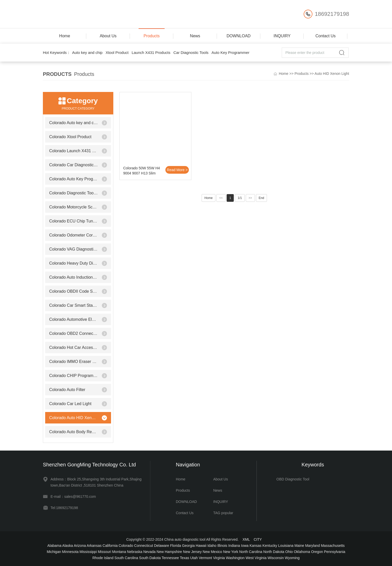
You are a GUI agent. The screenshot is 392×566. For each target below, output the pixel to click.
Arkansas (94, 546)
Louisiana (286, 546)
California (110, 546)
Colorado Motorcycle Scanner (74, 207)
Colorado (126, 546)
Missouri (104, 552)
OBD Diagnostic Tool (293, 479)
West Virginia (256, 558)
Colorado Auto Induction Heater (74, 277)
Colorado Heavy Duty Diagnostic (74, 263)
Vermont (205, 558)
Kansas (256, 546)
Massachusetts (333, 546)
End (261, 198)
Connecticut (144, 546)
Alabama (54, 546)
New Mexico (212, 552)
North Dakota (274, 552)
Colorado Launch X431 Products (74, 151)
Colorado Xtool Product (70, 137)
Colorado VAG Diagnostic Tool (74, 249)
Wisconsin (276, 558)
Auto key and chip (87, 52)
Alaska (68, 546)
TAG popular (223, 513)
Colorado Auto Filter (67, 390)
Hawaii (201, 546)
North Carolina (251, 552)
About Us (108, 36)
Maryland (313, 546)
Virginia (219, 558)
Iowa (245, 546)
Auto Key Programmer (230, 52)
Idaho (212, 546)
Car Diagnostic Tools (191, 52)
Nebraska (135, 552)
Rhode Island (103, 558)
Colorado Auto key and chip (74, 123)
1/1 (240, 198)
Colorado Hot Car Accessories (74, 347)
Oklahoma (302, 552)
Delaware (161, 546)
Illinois (222, 546)
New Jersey (192, 552)
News (195, 36)
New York (231, 552)
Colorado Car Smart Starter (74, 305)
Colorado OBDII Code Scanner (74, 291)
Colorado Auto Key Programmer (74, 179)
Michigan (54, 552)
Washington (235, 558)
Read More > (177, 170)
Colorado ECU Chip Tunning (74, 221)
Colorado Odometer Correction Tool (74, 235)
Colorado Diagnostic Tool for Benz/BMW (74, 193)
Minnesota (70, 552)
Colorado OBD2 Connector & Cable (74, 333)
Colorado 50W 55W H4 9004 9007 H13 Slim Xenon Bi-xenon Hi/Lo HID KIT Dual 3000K (142, 171)
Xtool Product (117, 52)
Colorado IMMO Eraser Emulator (74, 362)
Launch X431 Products (151, 52)
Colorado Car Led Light (70, 404)
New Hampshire (169, 552)
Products (151, 36)
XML (246, 539)
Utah (194, 558)
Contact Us (326, 36)
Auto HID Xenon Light (332, 74)
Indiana (234, 546)
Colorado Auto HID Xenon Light (74, 418)
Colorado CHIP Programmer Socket (74, 376)
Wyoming (292, 558)
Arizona (80, 546)
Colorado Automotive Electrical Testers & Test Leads (74, 319)
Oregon (317, 552)
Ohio (289, 552)
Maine (299, 546)
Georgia (188, 546)
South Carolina (126, 558)
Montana (119, 552)
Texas (185, 558)
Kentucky (270, 546)
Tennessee (170, 558)
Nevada (149, 552)
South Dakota (150, 558)
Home (65, 36)
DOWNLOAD (239, 36)
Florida (175, 546)
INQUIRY (282, 36)
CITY (258, 539)
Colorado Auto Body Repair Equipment (74, 432)
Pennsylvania (335, 552)
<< (221, 198)
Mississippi (88, 552)
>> (250, 198)
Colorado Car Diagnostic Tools (74, 165)
